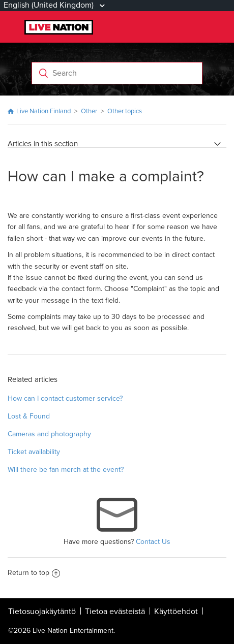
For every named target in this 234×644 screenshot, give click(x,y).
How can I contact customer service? (65, 398)
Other (89, 111)
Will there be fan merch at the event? (66, 470)
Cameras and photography (49, 434)
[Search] (117, 73)
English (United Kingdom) (50, 5)
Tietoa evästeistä (115, 611)
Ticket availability (34, 452)
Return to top (34, 573)
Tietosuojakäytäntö (42, 611)
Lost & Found (29, 416)
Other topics (125, 111)
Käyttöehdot (176, 611)
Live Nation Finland (43, 111)
